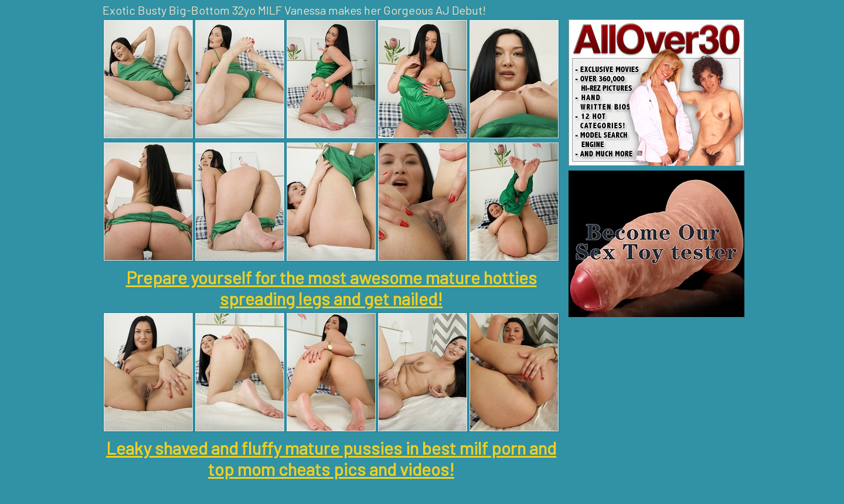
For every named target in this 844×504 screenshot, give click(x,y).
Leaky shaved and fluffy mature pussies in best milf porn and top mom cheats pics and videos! (331, 458)
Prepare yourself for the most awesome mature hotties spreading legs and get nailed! (331, 288)
